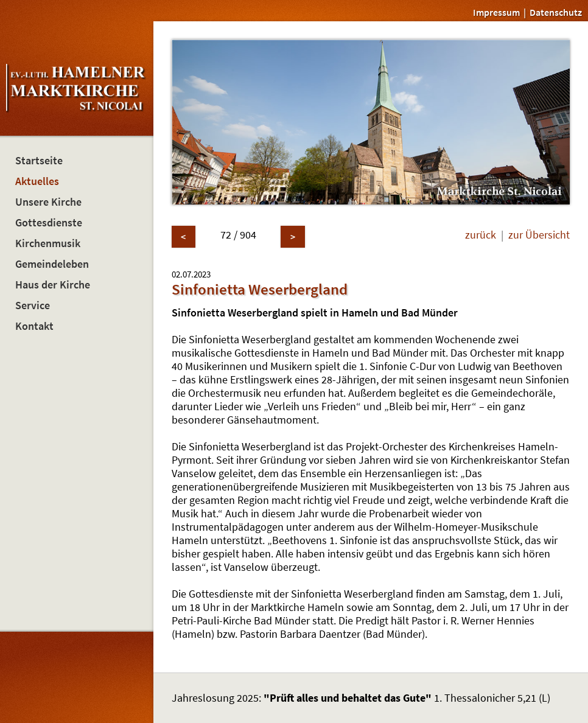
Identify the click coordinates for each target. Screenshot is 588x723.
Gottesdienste (49, 223)
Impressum (496, 12)
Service (33, 306)
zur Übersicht (539, 235)
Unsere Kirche (48, 202)
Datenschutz (556, 12)
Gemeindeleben (52, 264)
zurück (481, 235)
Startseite (39, 161)
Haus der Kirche (53, 285)
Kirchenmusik (48, 243)
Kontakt (34, 326)
